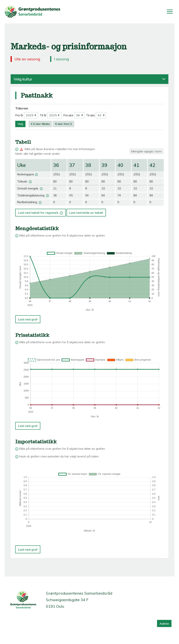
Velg (20, 124)
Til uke (90, 115)
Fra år (19, 115)
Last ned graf (28, 319)
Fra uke (68, 115)
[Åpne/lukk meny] (170, 12)
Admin (164, 624)
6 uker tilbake (40, 124)
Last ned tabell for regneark (41, 212)
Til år (43, 115)
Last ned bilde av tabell (86, 213)
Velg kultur (89, 79)
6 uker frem (64, 124)
